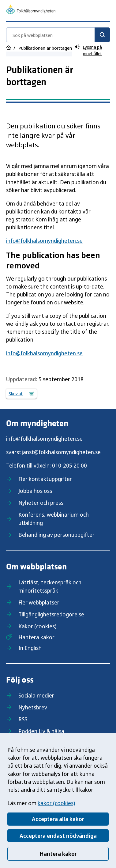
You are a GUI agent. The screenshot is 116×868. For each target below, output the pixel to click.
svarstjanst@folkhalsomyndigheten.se (53, 452)
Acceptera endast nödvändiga (58, 836)
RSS (23, 719)
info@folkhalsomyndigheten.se (44, 241)
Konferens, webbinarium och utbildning (54, 519)
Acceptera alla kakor (58, 819)
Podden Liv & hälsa (41, 731)
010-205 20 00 (69, 465)
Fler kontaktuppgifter (45, 479)
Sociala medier (36, 695)
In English (30, 648)
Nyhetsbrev (33, 707)
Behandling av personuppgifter (56, 535)
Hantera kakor (58, 854)
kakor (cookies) (56, 803)
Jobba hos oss (35, 491)
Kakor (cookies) (37, 626)
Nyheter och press (41, 503)
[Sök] (102, 35)
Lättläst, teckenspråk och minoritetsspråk (50, 586)
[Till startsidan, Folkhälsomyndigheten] (31, 11)
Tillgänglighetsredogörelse (51, 614)
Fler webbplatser (39, 602)
